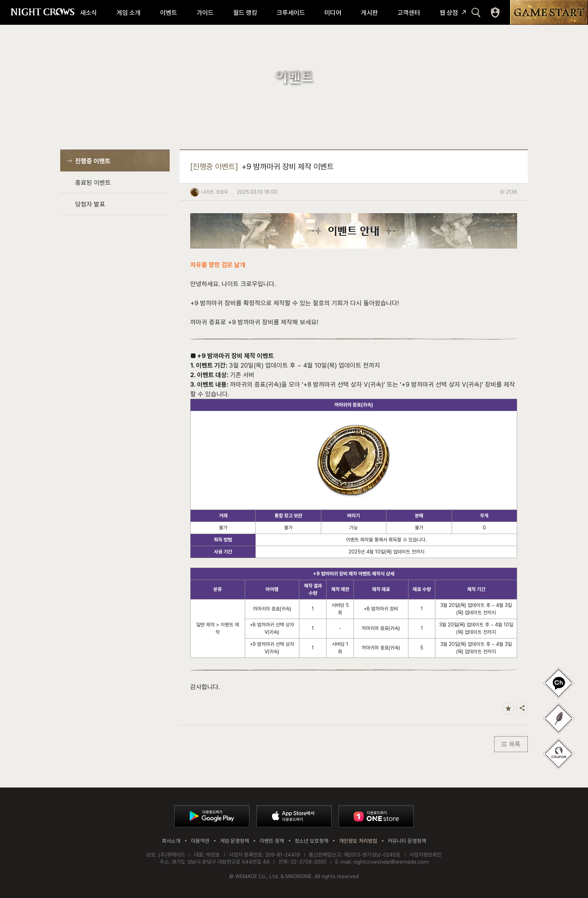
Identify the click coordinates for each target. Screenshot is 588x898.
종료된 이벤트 (93, 183)
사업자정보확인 (426, 855)
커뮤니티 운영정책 (407, 841)
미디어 (333, 13)
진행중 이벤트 (93, 161)
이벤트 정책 (272, 841)
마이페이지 (495, 12)
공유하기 (522, 708)
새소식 (89, 13)
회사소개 (171, 841)
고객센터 (409, 13)
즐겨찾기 (508, 708)
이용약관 (200, 841)
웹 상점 (449, 13)
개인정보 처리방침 (358, 841)
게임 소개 (129, 13)
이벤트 (169, 13)
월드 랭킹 (245, 13)
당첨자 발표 (90, 204)
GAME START (549, 12)
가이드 (205, 13)
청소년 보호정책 (312, 841)
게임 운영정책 (234, 841)
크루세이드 (291, 13)
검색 (476, 12)
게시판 (369, 13)
